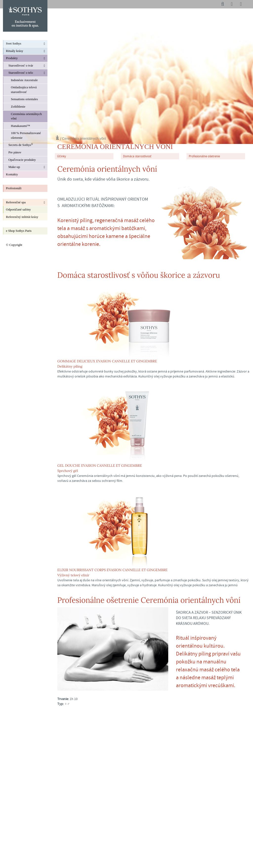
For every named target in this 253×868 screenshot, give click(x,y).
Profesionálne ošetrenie (204, 156)
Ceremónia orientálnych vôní (84, 139)
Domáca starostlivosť (137, 156)
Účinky (62, 156)
